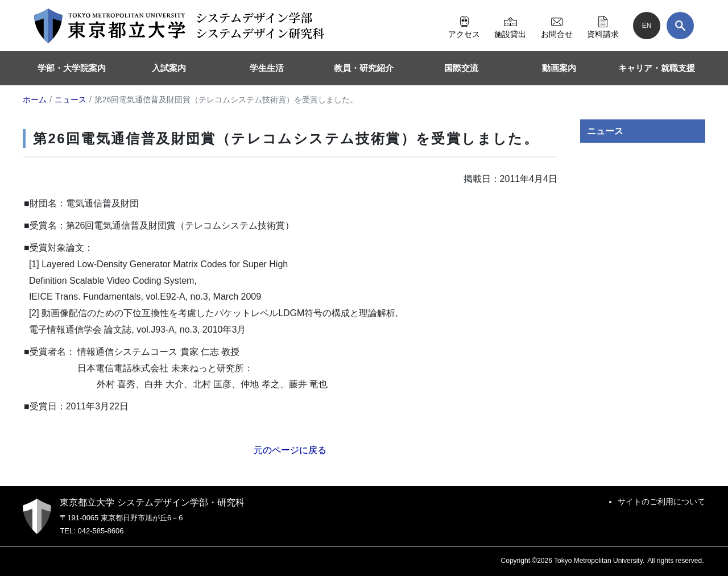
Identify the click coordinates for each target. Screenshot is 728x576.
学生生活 (267, 68)
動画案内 (559, 68)
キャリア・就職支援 (657, 68)
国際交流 (461, 68)
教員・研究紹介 (364, 68)
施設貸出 (510, 26)
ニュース (605, 131)
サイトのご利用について (661, 502)
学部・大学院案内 (72, 68)
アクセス (464, 26)
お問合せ (557, 26)
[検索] (680, 26)
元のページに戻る (290, 450)
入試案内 (169, 68)
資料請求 (603, 26)
